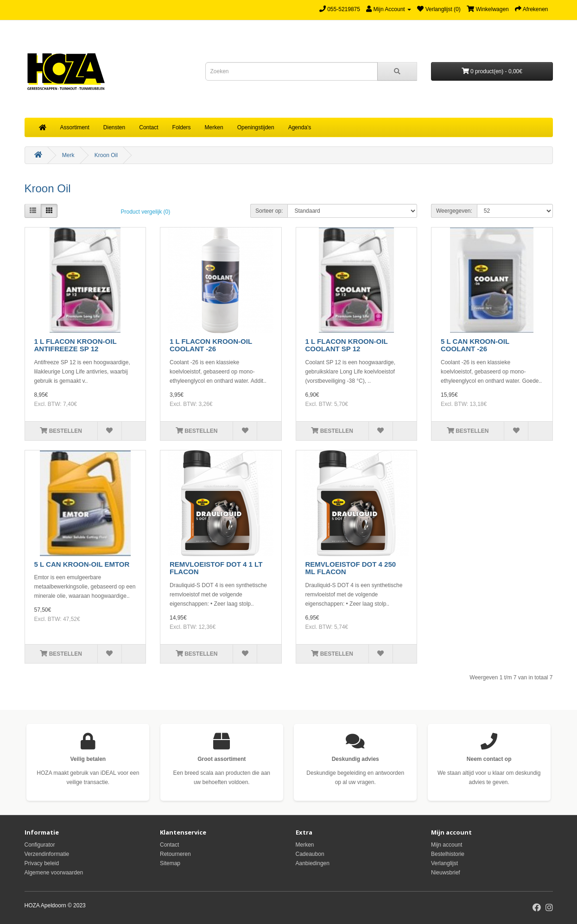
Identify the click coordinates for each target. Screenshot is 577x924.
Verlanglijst (444, 863)
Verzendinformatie (47, 854)
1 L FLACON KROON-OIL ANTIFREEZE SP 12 (76, 345)
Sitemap (170, 863)
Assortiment (75, 127)
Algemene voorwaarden (54, 873)
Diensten (114, 127)
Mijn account (447, 845)
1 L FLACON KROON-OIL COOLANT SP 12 (347, 345)
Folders (182, 127)
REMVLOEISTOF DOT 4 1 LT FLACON (216, 568)
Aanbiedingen (313, 863)
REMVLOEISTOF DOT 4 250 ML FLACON (351, 568)
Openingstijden (256, 127)
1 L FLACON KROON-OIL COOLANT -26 (211, 345)
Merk (68, 155)
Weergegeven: (454, 211)
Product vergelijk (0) (146, 212)
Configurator (40, 845)
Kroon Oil (106, 155)
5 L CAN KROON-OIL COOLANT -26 (475, 345)
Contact (149, 127)
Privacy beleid (42, 863)
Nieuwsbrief (446, 873)
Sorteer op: (269, 211)
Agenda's (300, 127)
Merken (214, 127)
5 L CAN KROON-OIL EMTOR (82, 564)
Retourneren (175, 854)
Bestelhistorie (448, 854)
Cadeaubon (310, 854)
